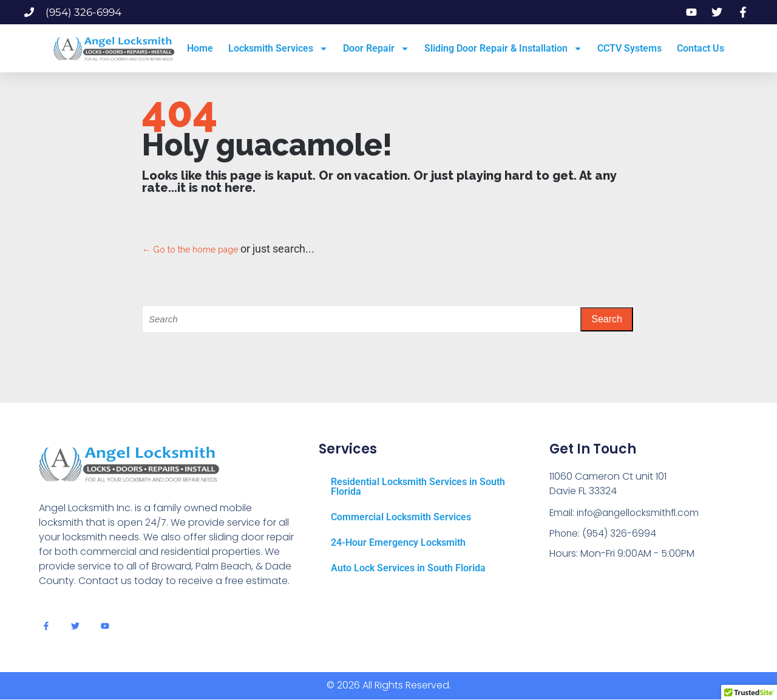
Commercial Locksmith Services (401, 517)
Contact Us (701, 48)
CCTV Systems (629, 48)
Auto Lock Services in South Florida (408, 568)
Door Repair (376, 49)
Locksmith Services (278, 49)
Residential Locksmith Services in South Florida (418, 487)
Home (200, 48)
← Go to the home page (190, 250)
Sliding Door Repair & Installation (503, 49)
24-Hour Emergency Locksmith (398, 542)
